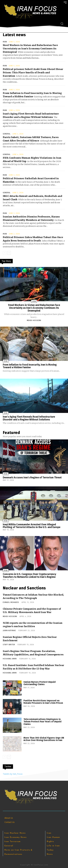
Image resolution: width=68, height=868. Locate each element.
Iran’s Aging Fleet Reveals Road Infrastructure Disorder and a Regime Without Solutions (29, 418)
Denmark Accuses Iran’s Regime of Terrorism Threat (32, 478)
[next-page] (9, 253)
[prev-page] (5, 253)
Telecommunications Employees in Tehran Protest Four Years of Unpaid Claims (42, 722)
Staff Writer (9, 645)
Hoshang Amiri (10, 659)
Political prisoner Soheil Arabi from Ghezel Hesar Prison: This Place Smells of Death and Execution (33, 72)
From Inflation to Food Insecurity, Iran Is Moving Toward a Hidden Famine (30, 366)
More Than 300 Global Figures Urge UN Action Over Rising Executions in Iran (44, 739)
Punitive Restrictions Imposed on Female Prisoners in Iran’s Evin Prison (43, 702)
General (7, 134)
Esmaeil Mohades (11, 602)
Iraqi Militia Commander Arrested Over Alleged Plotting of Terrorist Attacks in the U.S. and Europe (32, 526)
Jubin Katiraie (9, 631)
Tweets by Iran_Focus (13, 774)
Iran (5, 42)
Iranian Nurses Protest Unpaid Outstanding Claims (40, 683)
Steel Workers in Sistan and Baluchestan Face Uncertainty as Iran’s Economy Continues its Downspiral (30, 49)
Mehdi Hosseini (34, 320)
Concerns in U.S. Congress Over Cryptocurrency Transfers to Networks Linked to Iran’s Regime (29, 576)
